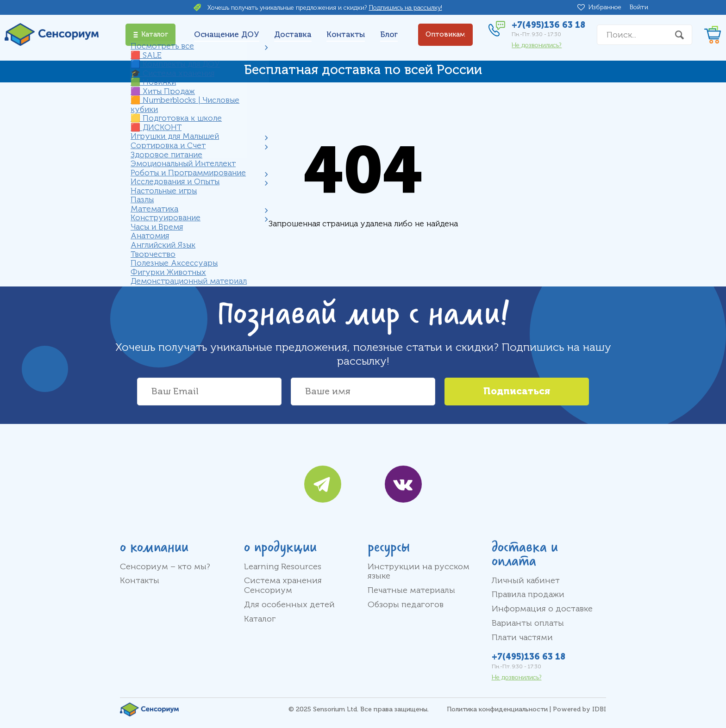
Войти (639, 7)
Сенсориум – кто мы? (165, 566)
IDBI (599, 709)
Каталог (260, 619)
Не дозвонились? (537, 45)
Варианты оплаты (528, 623)
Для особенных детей (289, 604)
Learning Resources (283, 566)
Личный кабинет (526, 580)
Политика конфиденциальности (497, 709)
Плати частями (522, 637)
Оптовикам (445, 34)
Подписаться (517, 391)
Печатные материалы (411, 590)
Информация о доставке (542, 609)
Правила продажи (528, 594)
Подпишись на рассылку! (406, 8)
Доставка (293, 34)
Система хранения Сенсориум (283, 585)
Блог (389, 34)
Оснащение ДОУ (227, 34)
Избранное (607, 7)
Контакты (346, 34)
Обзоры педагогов (406, 604)
